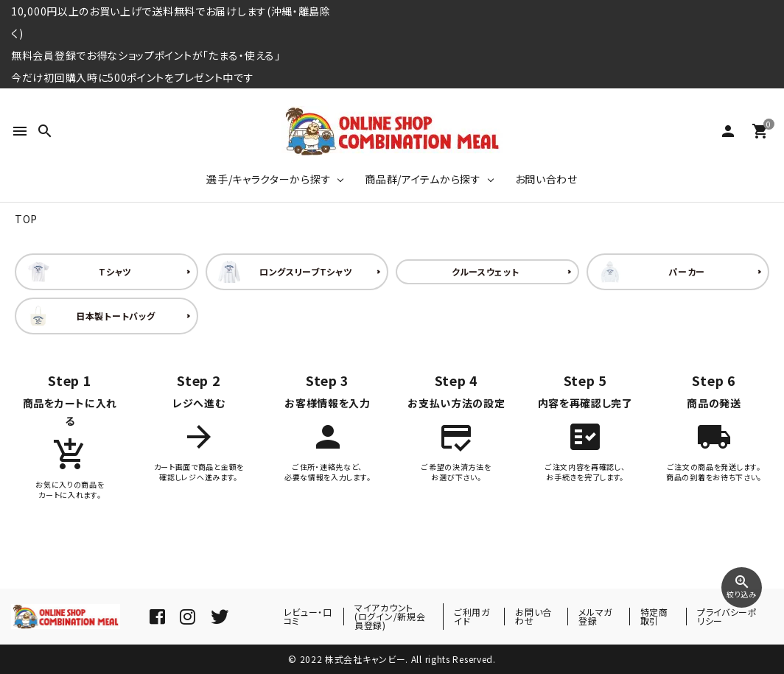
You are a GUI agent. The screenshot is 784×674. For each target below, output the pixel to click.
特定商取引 (654, 616)
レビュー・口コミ (308, 616)
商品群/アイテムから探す (423, 179)
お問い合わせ (546, 179)
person (728, 131)
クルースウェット (486, 271)
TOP (26, 219)
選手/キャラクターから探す (269, 179)
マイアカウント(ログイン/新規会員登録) (390, 616)
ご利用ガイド (472, 616)
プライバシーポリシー (727, 616)
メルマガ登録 (595, 616)
